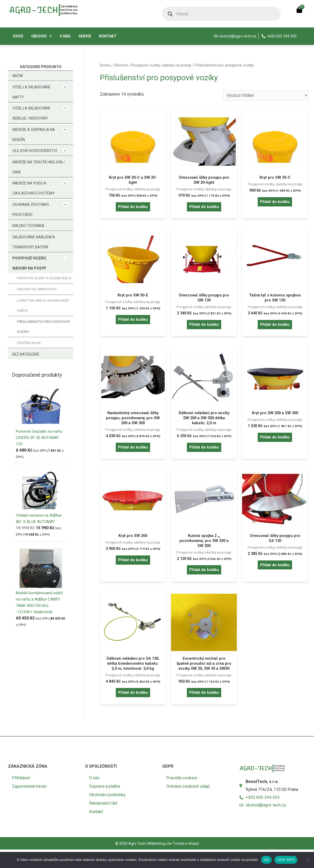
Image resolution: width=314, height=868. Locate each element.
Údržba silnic (29, 343)
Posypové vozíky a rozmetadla (44, 278)
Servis (85, 36)
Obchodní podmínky (107, 813)
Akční (18, 76)
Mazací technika (28, 226)
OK (266, 860)
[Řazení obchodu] (266, 95)
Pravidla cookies (182, 796)
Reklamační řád (103, 822)
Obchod (41, 36)
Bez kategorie (26, 354)
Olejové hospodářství (35, 151)
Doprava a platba (105, 805)
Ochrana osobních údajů (188, 805)
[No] (307, 860)
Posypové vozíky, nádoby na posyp (161, 65)
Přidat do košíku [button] (133, 208)
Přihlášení (21, 796)
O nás (65, 36)
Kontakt (108, 36)
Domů (105, 65)
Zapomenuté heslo (29, 805)
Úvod (18, 36)
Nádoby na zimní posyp (37, 289)
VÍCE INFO (286, 860)
